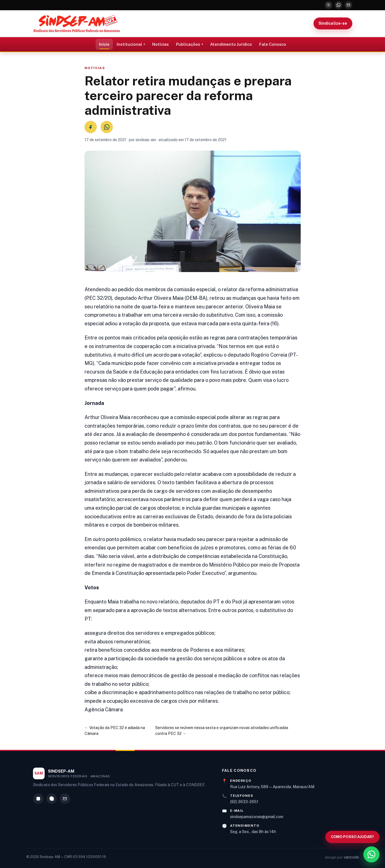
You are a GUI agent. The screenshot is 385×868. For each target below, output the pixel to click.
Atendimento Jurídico (231, 44)
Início (104, 44)
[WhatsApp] (338, 5)
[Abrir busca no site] (352, 837)
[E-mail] (348, 5)
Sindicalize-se (333, 23)
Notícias (160, 44)
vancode (351, 857)
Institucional (129, 44)
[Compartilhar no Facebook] (91, 127)
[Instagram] (328, 5)
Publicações (188, 44)
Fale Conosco (273, 44)
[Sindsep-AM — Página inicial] (77, 24)
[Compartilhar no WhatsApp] (107, 127)
